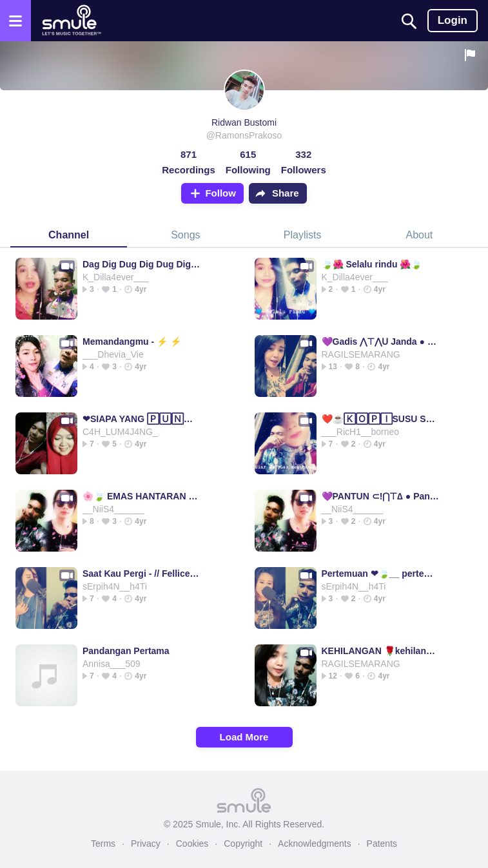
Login (453, 20)
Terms (103, 844)
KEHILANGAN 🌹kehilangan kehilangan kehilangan (381, 651)
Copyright (243, 844)
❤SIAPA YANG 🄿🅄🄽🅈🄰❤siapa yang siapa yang (142, 419)
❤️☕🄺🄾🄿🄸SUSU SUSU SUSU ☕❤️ (381, 419)
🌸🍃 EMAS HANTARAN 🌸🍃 (142, 496)
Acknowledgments (315, 844)
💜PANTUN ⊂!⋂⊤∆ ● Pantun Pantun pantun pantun (381, 496)
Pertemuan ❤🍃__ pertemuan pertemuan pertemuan (381, 574)
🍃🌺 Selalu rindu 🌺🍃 (372, 264)
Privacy (146, 844)
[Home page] (71, 21)
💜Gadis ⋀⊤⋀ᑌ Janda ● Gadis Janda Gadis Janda (381, 342)
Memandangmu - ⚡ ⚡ (132, 342)
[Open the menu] (15, 21)
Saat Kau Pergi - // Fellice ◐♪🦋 (142, 574)
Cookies (192, 844)
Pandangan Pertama (126, 651)
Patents (382, 844)
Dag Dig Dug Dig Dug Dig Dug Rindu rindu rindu (142, 264)
